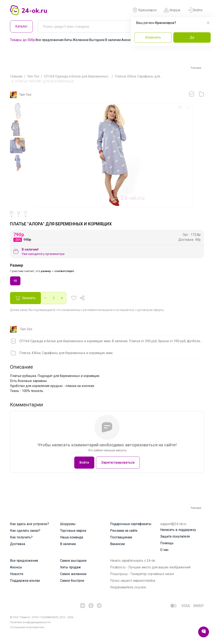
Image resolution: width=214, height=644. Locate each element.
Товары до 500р (23, 40)
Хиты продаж (70, 567)
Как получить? (21, 537)
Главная (16, 76)
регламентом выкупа (98, 310)
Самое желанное (73, 574)
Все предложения (49, 40)
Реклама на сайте (124, 531)
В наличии (113, 40)
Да (192, 37)
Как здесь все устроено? (30, 524)
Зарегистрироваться (118, 462)
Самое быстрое (72, 581)
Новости (17, 574)
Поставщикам (121, 537)
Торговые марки (73, 531)
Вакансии (117, 544)
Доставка (18, 544)
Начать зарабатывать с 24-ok (133, 561)
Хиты (68, 40)
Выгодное (97, 40)
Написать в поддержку (178, 530)
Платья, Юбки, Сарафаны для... (138, 76)
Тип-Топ (33, 76)
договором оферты (150, 310)
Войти (195, 10)
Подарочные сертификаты (131, 524)
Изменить (153, 37)
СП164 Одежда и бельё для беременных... (77, 76)
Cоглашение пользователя (27, 627)
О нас (164, 550)
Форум (172, 10)
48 (15, 281)
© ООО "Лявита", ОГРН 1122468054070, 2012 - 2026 (42, 617)
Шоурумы (68, 524)
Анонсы (127, 40)
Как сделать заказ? (25, 531)
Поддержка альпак (25, 581)
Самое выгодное (73, 561)
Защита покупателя (175, 536)
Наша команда (72, 537)
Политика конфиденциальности (30, 622)
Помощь (167, 543)
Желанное (81, 40)
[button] (74, 298)
